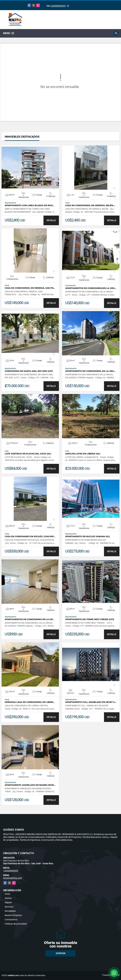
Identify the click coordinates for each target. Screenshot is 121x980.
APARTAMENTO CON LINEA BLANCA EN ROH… (30, 205)
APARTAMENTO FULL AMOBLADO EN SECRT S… (91, 702)
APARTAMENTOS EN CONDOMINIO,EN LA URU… (91, 288)
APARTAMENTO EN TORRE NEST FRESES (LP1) (90, 619)
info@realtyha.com (13, 878)
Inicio (7, 894)
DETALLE (51, 220)
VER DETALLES (30, 168)
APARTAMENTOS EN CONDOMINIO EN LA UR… (29, 619)
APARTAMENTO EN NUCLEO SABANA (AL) (88, 536)
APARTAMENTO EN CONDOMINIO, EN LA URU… (90, 371)
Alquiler (8, 902)
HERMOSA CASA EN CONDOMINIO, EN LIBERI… (30, 702)
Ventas (8, 898)
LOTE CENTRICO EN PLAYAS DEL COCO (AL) (28, 454)
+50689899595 (58, 6)
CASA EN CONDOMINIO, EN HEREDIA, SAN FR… (30, 288)
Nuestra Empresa (13, 915)
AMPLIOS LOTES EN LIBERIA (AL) (83, 454)
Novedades (10, 911)
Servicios (9, 907)
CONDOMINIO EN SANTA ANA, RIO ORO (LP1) (29, 371)
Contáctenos (11, 920)
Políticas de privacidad (16, 924)
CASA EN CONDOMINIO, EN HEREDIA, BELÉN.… (90, 205)
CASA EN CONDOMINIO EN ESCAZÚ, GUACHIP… (30, 536)
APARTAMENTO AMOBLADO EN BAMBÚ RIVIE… (30, 785)
